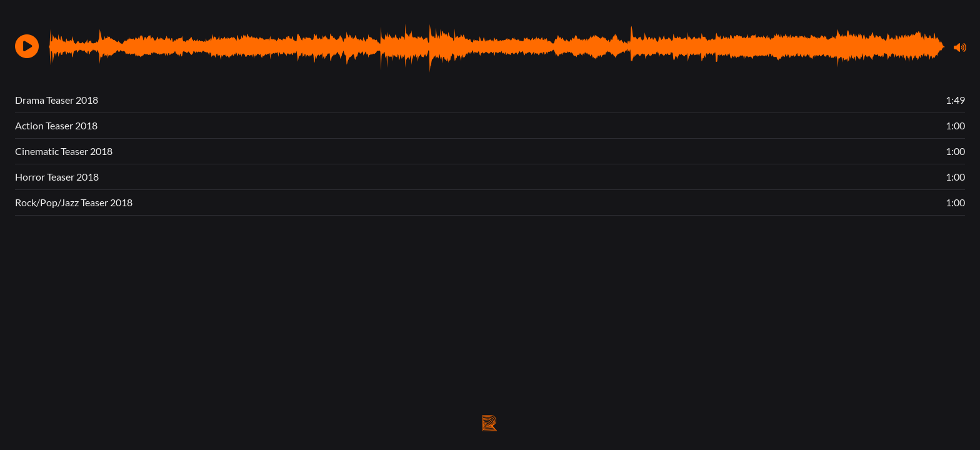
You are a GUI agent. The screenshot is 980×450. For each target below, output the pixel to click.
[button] (27, 46)
